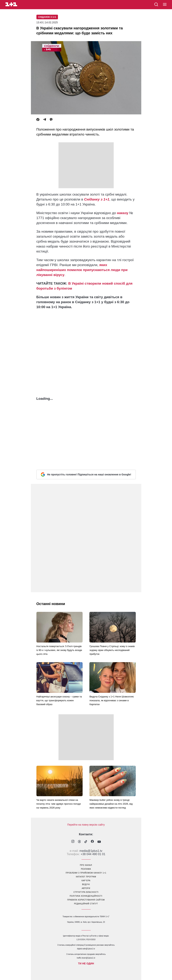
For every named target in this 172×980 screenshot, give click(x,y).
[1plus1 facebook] (92, 842)
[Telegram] (45, 120)
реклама (86, 869)
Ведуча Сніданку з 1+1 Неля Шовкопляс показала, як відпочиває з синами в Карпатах (112, 700)
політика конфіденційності (86, 896)
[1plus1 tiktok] (86, 842)
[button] (165, 5)
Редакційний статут (86, 904)
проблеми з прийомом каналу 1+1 (86, 873)
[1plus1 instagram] (73, 842)
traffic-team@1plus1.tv (86, 958)
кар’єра (86, 881)
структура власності (86, 892)
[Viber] (51, 120)
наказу (123, 213)
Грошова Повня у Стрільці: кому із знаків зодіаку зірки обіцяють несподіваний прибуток (112, 650)
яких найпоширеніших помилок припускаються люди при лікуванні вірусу (82, 270)
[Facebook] (38, 120)
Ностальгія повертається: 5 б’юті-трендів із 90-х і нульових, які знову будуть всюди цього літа (59, 650)
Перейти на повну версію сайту (86, 825)
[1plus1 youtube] (99, 842)
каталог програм (86, 877)
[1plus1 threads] (79, 842)
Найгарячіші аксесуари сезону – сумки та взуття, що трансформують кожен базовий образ (59, 700)
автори (86, 888)
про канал (86, 865)
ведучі (86, 884)
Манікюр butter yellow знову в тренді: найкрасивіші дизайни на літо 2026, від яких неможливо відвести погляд (111, 804)
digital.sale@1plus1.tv (86, 949)
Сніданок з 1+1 (47, 17)
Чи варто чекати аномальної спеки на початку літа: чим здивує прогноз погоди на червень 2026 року (59, 804)
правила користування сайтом (86, 900)
